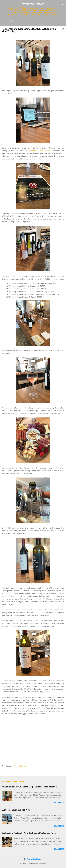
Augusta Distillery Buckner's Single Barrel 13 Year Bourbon (29, 787)
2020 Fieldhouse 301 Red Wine (16, 810)
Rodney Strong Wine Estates (39, 151)
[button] (63, 30)
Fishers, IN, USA (20, 766)
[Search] (63, 5)
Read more (59, 803)
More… (12, 21)
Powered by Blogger (33, 859)
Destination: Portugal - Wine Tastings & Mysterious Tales (29, 833)
